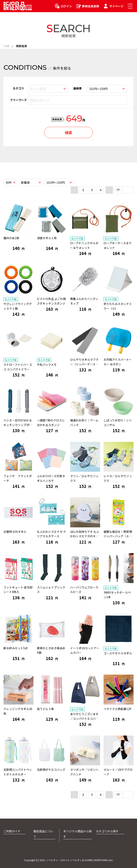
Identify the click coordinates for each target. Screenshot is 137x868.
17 (118, 190)
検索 (68, 132)
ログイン (66, 6)
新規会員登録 (91, 6)
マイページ (116, 6)
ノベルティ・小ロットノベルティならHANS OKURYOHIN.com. (80, 860)
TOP (6, 46)
